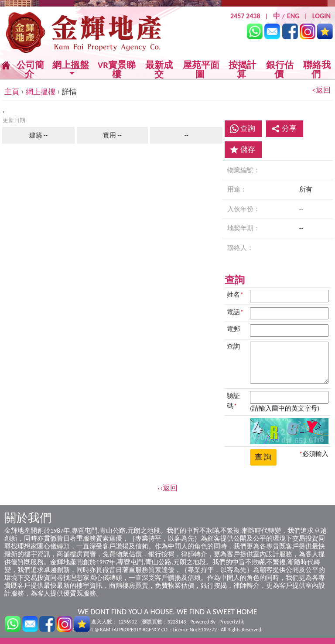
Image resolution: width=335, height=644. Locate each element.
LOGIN (321, 16)
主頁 (12, 92)
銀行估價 (280, 70)
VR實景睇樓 (117, 70)
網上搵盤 (71, 66)
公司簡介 (30, 70)
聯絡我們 (317, 70)
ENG (293, 16)
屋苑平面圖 (201, 70)
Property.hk (232, 622)
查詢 (248, 128)
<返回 (321, 90)
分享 (284, 128)
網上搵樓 (41, 92)
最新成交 (159, 70)
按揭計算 (242, 70)
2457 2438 (245, 16)
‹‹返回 (167, 488)
